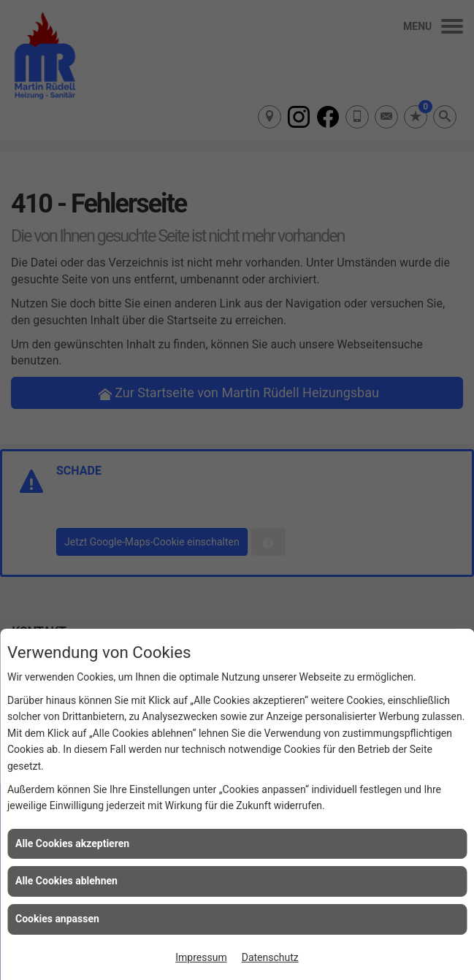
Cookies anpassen (57, 919)
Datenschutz (270, 957)
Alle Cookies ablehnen (66, 881)
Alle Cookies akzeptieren (72, 843)
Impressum (201, 957)
